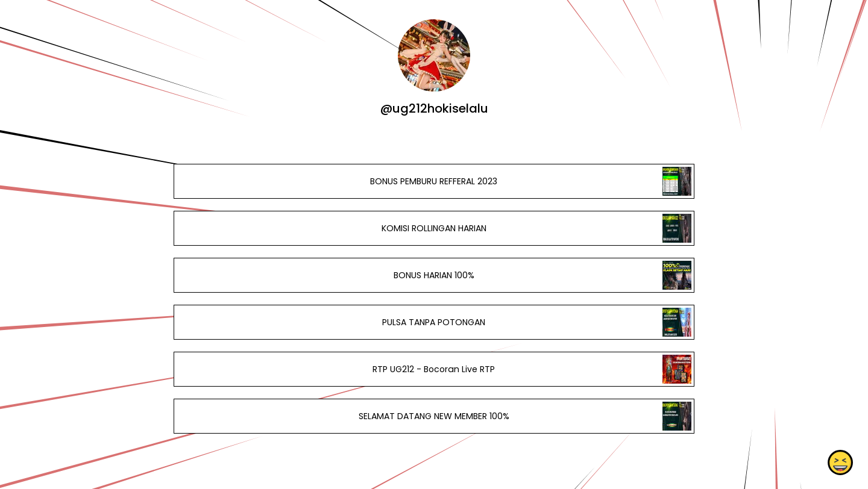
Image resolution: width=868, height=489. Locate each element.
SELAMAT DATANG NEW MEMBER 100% (434, 416)
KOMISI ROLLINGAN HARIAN (434, 228)
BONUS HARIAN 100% (434, 275)
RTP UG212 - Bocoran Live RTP (434, 369)
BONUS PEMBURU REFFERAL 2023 (434, 181)
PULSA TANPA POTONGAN (434, 322)
